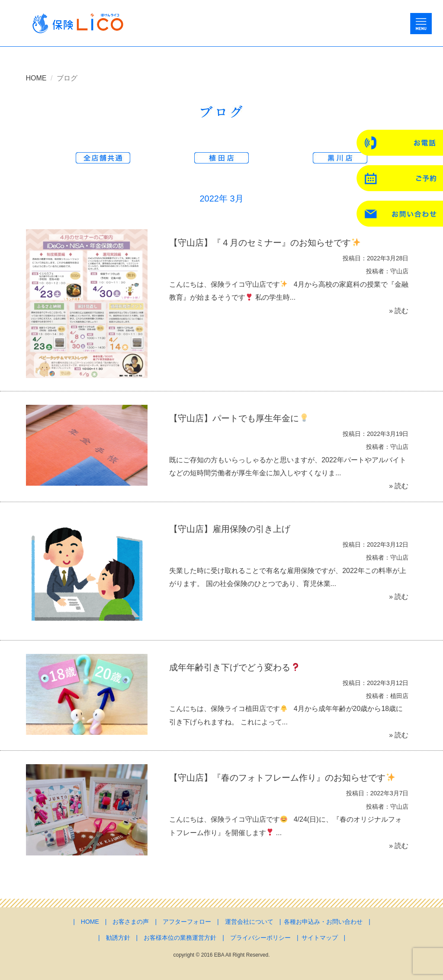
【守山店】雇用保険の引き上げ (230, 529)
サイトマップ (320, 938)
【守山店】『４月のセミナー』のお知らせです (265, 243)
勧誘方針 (118, 938)
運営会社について (249, 922)
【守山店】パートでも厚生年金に (239, 418)
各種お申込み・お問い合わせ (323, 922)
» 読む (399, 311)
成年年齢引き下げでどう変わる (234, 667)
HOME (36, 78)
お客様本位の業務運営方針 (180, 938)
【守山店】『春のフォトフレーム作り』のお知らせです (282, 778)
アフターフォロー (187, 922)
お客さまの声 (131, 922)
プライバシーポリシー (260, 938)
